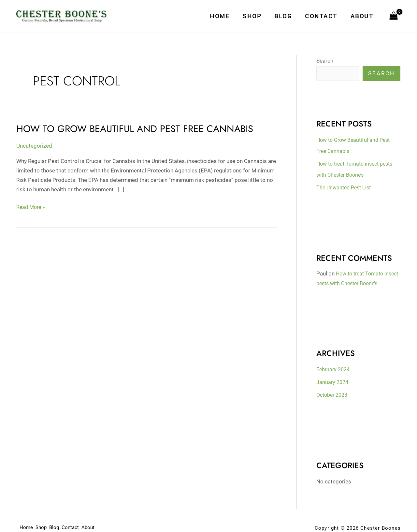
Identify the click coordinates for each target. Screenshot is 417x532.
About (363, 16)
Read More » (32, 206)
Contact (323, 16)
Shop (257, 16)
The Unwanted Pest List (345, 187)
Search (325, 61)
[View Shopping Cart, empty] (394, 16)
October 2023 (334, 394)
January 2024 (333, 382)
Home (226, 16)
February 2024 (334, 369)
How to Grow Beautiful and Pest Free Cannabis (138, 129)
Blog (286, 16)
